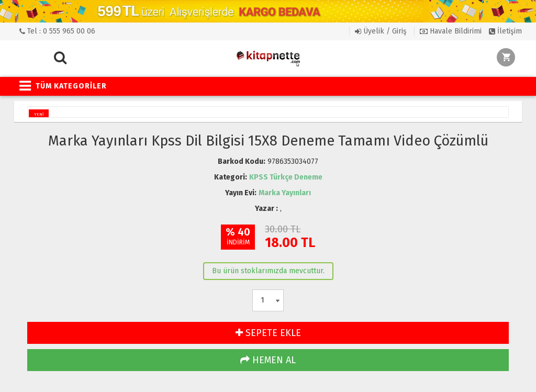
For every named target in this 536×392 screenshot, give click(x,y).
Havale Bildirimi (451, 31)
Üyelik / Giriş (381, 31)
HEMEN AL (268, 360)
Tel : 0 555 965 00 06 (57, 31)
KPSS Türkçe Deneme (286, 177)
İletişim (505, 31)
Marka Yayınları (285, 193)
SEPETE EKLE (268, 333)
